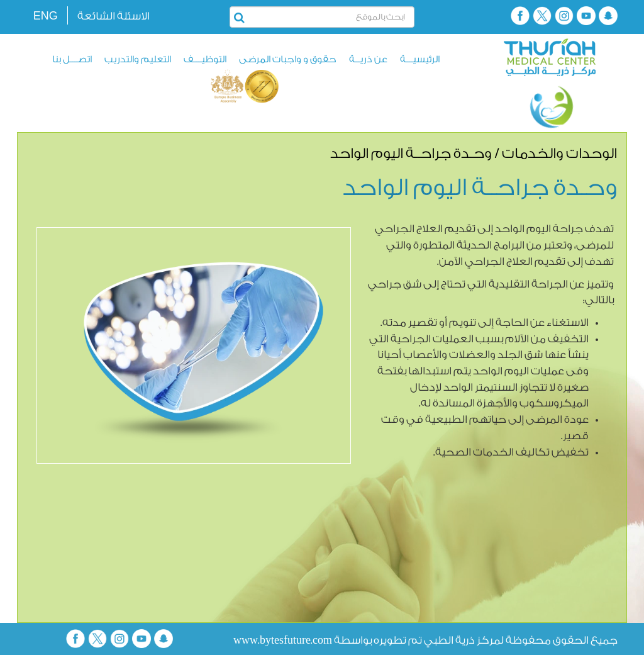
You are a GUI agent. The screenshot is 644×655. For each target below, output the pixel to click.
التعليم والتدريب (138, 59)
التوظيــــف (205, 59)
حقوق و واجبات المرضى (288, 59)
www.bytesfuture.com (283, 640)
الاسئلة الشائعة (114, 16)
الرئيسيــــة (420, 59)
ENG (46, 16)
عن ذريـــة (368, 59)
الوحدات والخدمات (559, 154)
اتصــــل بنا (72, 59)
